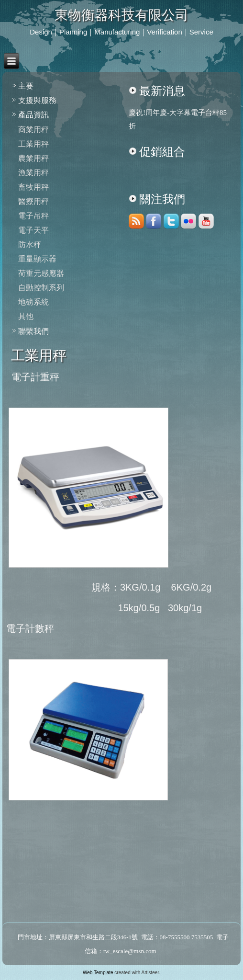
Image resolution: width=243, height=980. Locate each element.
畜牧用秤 (33, 187)
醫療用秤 (33, 201)
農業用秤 (33, 158)
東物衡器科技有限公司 (121, 15)
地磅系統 (33, 302)
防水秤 (30, 245)
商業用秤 (33, 130)
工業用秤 (33, 144)
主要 (26, 86)
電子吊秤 (33, 216)
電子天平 (33, 230)
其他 (26, 316)
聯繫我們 (33, 331)
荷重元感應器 (41, 273)
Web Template (98, 973)
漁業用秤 (33, 173)
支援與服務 (37, 100)
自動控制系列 (41, 288)
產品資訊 (33, 115)
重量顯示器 (37, 259)
